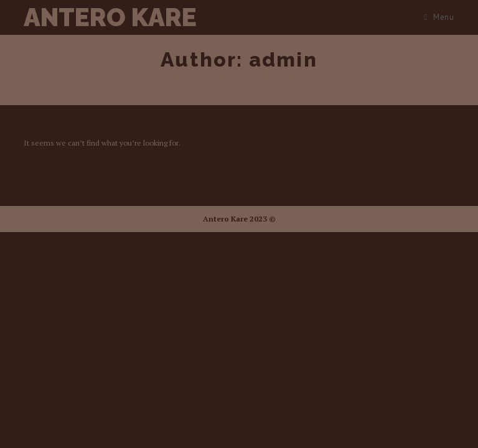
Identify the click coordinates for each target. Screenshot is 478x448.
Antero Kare (110, 17)
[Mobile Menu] (439, 17)
